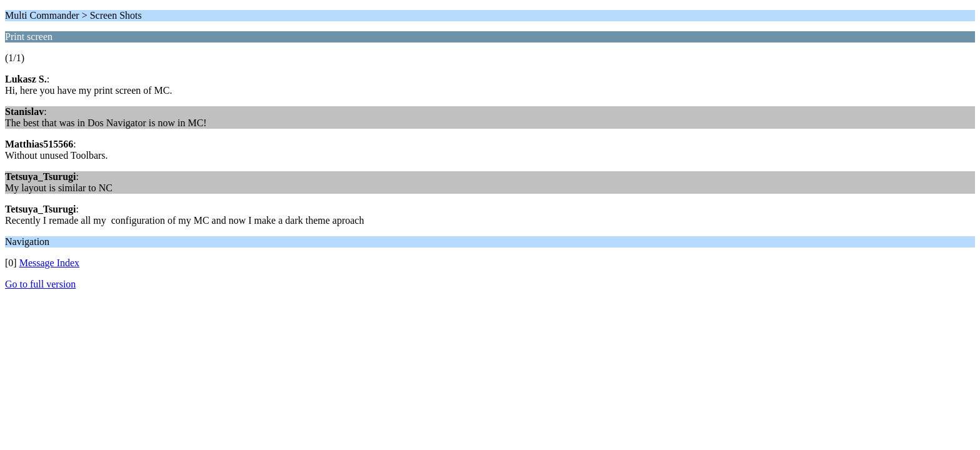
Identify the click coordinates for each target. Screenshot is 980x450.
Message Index (49, 263)
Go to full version (40, 284)
